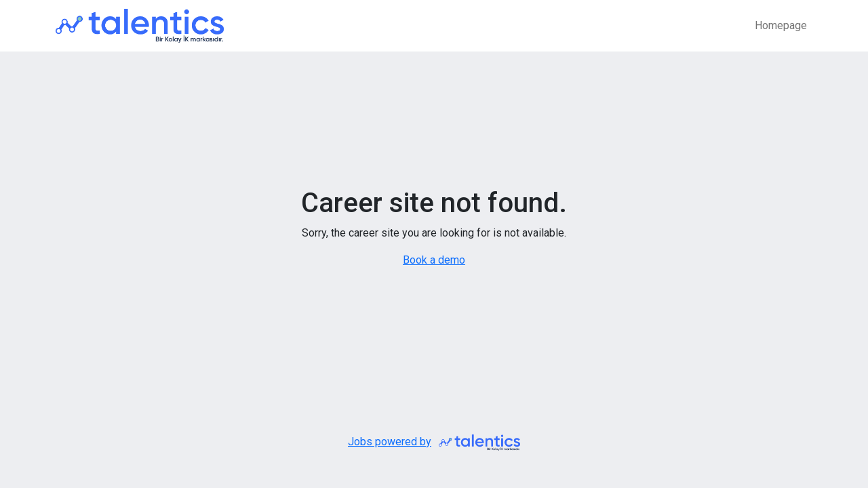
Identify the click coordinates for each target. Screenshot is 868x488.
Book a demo (434, 260)
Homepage (781, 25)
